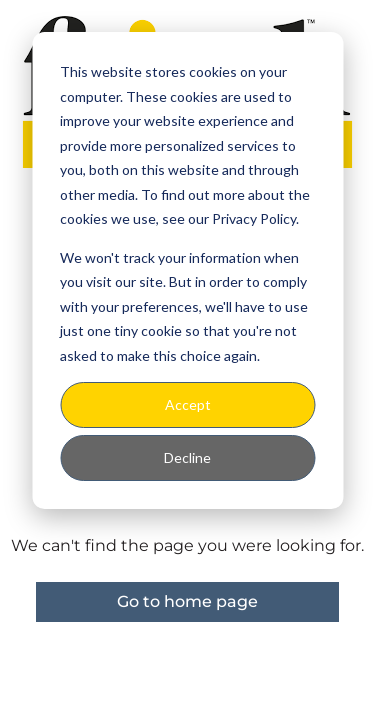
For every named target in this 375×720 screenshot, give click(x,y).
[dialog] (187, 270)
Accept (188, 404)
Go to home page (187, 601)
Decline (187, 457)
